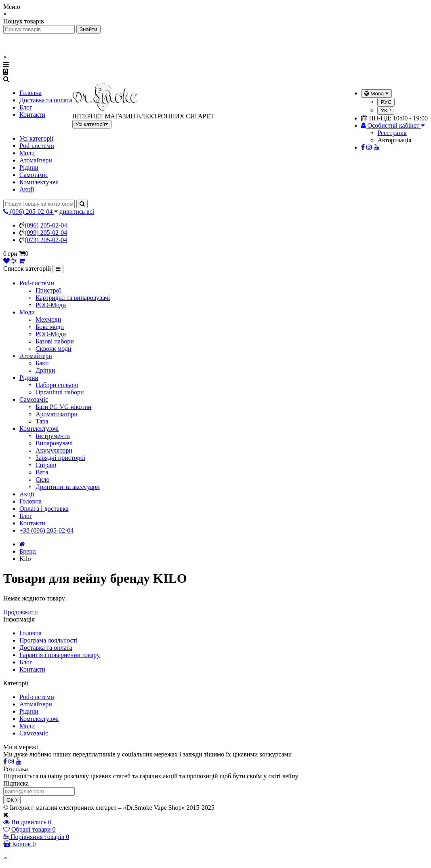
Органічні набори (60, 392)
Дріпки (45, 370)
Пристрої (48, 290)
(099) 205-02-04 (46, 233)
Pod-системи (37, 146)
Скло (42, 479)
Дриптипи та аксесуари (68, 487)
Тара (42, 421)
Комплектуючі (39, 182)
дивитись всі (77, 212)
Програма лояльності (48, 640)
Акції (27, 189)
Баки (42, 363)
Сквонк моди (54, 349)
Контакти (32, 115)
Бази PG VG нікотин (63, 407)
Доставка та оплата (46, 100)
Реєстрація (392, 133)
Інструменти (53, 436)
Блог (26, 107)
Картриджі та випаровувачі (73, 298)
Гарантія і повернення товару (60, 655)
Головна (30, 93)
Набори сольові (57, 385)
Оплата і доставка (44, 509)
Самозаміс (34, 175)
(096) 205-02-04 (46, 225)
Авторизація (394, 140)
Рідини (29, 167)
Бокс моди (50, 327)
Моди (27, 153)
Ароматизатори (57, 414)
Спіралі (46, 465)
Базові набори (55, 341)
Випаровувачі (54, 443)
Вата (42, 472)
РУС (386, 102)
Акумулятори (54, 450)
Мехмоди (48, 319)
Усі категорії (36, 138)
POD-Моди (51, 305)
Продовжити (21, 612)
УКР (386, 111)
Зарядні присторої (60, 458)
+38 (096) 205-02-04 (46, 530)
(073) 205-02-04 (46, 240)
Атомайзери (36, 160)
